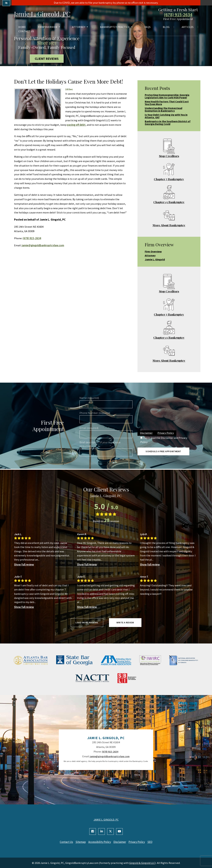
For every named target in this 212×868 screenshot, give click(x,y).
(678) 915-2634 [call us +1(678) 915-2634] (178, 15)
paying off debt (76, 125)
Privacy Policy (166, 433)
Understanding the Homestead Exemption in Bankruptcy (163, 109)
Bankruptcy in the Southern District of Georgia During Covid (168, 123)
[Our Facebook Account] (93, 831)
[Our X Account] (110, 831)
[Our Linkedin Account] (102, 831)
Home (22, 27)
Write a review (125, 623)
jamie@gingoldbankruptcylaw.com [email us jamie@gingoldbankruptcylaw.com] (43, 245)
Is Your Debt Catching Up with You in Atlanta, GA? (166, 116)
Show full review (24, 565)
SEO (153, 842)
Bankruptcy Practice (116, 27)
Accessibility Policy (99, 842)
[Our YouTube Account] (119, 831)
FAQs (148, 27)
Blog (166, 27)
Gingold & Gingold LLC (142, 863)
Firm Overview (49, 27)
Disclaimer (146, 433)
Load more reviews (87, 623)
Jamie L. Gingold (155, 259)
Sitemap (79, 842)
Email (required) (89, 428)
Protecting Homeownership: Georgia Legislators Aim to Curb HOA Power (167, 96)
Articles (188, 27)
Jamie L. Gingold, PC (45, 14)
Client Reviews (47, 58)
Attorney (80, 27)
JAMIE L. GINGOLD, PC (106, 820)
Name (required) (89, 398)
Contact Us (26, 32)
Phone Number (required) (95, 413)
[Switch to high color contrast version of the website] (6, 3)
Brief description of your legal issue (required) (100, 444)
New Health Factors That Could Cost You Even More (167, 103)
